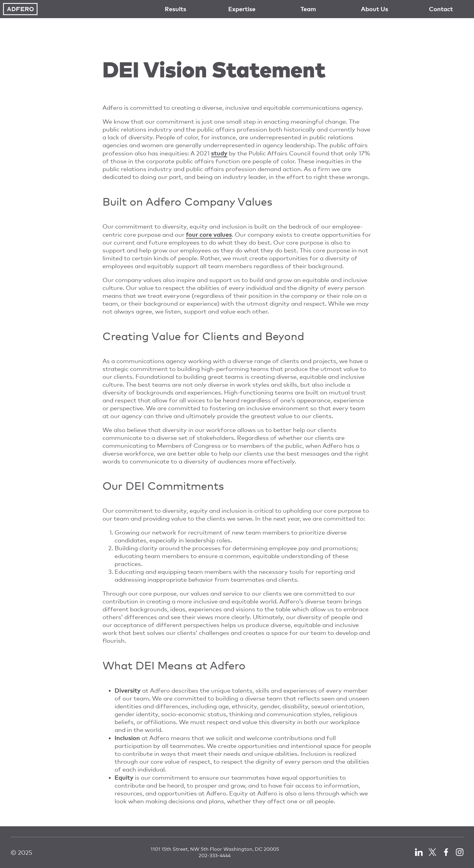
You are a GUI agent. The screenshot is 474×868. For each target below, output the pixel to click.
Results (175, 9)
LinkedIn (419, 852)
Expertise (242, 9)
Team (308, 9)
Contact (441, 9)
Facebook (446, 852)
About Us (375, 9)
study (219, 153)
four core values (209, 234)
